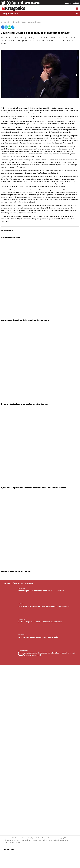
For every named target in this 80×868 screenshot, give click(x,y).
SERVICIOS (21, 604)
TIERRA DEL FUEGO (23, 650)
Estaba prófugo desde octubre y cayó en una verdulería (40, 622)
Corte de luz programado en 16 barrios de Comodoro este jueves (44, 606)
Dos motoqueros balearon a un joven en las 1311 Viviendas (41, 591)
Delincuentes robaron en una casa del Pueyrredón (38, 637)
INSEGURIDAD (22, 588)
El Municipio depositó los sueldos (16, 571)
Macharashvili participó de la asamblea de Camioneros (26, 320)
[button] (77, 75)
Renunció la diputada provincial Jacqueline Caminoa (25, 404)
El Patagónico (6, 22)
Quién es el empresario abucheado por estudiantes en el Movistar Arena (34, 488)
